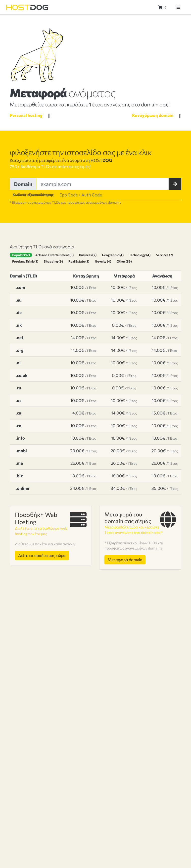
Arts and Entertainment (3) (55, 255)
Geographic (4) (114, 255)
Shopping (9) (53, 261)
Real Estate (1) (79, 261)
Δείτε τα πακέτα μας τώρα (42, 555)
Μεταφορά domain (125, 565)
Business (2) (88, 255)
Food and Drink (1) (25, 261)
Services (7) (166, 255)
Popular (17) (21, 255)
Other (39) (124, 261)
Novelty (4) (103, 261)
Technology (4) (141, 255)
